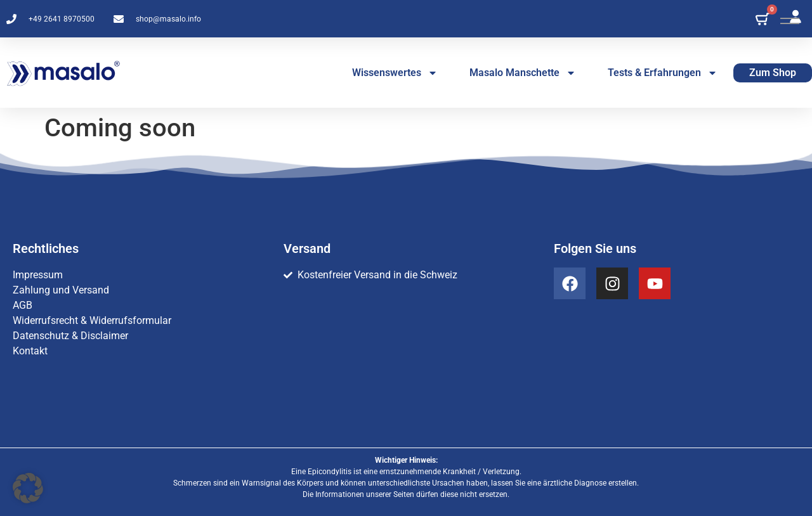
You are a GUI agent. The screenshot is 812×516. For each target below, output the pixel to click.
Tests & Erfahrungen (663, 73)
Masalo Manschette (523, 73)
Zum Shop (773, 73)
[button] (28, 488)
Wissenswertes (395, 73)
